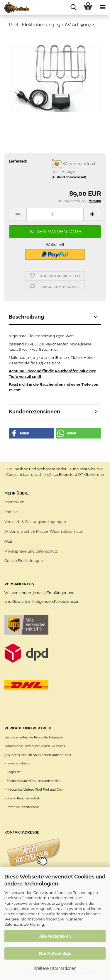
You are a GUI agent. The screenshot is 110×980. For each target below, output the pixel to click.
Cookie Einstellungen (24, 561)
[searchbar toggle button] (73, 7)
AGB (8, 541)
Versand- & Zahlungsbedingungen (35, 522)
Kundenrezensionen (34, 412)
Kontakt (11, 512)
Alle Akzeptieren (55, 936)
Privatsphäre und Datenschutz (31, 551)
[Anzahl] (55, 214)
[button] (18, 214)
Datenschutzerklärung (24, 924)
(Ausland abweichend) (69, 177)
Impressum (14, 502)
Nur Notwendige (55, 953)
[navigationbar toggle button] (103, 7)
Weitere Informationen (55, 968)
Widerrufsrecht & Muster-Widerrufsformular (44, 531)
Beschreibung (26, 317)
